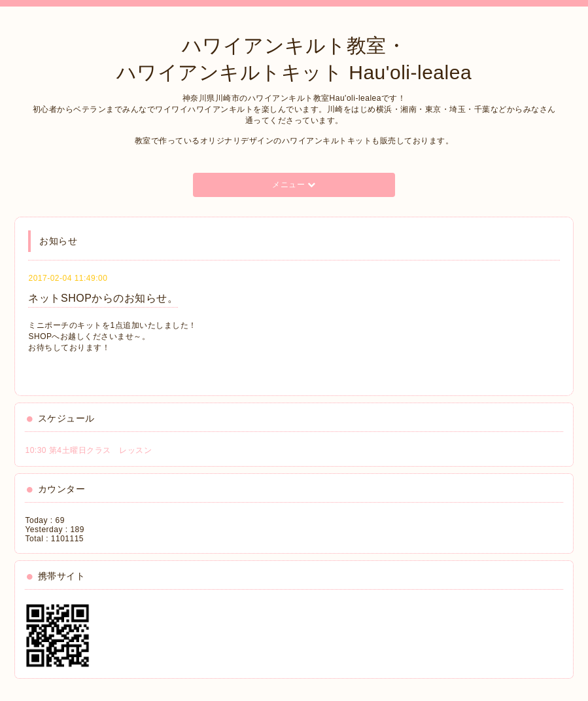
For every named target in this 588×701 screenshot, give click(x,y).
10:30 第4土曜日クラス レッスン (88, 450)
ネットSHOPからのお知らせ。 (103, 298)
